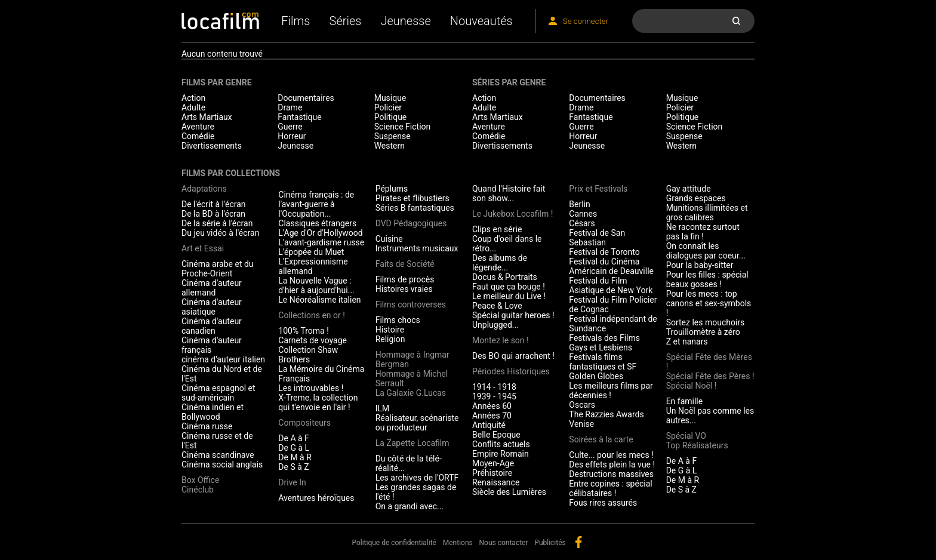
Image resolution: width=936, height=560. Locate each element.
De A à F (294, 438)
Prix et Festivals (598, 189)
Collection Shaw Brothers (308, 355)
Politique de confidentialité (394, 543)
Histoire (390, 330)
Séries (346, 21)
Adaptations (204, 189)
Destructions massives (611, 474)
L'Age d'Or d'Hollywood (320, 233)
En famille (685, 401)
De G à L (294, 448)
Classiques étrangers (317, 223)
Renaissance (496, 482)
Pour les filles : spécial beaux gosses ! (707, 279)
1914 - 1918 (494, 387)
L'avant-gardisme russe (321, 242)
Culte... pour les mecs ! (611, 455)
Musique (390, 98)
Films (295, 21)
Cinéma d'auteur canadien (212, 326)
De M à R (295, 457)
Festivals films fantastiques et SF (603, 362)
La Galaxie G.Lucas (411, 393)
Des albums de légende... (500, 263)
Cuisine (389, 239)
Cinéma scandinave (218, 455)
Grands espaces (696, 198)
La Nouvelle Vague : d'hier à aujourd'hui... (316, 285)
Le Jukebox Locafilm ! (512, 214)
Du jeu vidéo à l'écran (220, 233)
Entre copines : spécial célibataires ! (610, 488)
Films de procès (405, 279)
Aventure (198, 127)
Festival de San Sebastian (597, 238)
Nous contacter (504, 543)
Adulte (193, 107)
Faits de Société (405, 264)
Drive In (292, 482)
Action (193, 98)
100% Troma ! (303, 331)
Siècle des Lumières (509, 492)
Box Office (200, 480)
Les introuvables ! (311, 388)
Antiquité (489, 425)
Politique (391, 117)
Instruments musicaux (417, 248)
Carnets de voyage (312, 340)
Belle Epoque (496, 435)
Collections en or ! (312, 315)
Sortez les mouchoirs (706, 322)
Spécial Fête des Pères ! (710, 376)
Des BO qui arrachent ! (513, 356)
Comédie (198, 136)
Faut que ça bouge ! (509, 287)
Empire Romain (501, 454)
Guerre (290, 127)
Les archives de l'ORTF (417, 478)
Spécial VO (686, 436)
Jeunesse (405, 21)
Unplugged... (495, 325)
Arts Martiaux (207, 117)
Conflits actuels (501, 444)
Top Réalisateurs (697, 445)
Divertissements (212, 146)
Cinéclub (198, 490)
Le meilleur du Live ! (509, 296)
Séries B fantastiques (415, 208)
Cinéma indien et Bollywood (213, 412)
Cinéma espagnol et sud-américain (218, 393)
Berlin (579, 204)
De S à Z (293, 467)
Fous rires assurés (603, 503)
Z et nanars (687, 341)
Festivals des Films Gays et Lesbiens (604, 343)
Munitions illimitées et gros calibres (707, 213)
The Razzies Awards (606, 414)
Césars (582, 223)
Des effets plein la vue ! (612, 464)
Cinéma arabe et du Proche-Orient (218, 269)
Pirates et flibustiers (412, 198)
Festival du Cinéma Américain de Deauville (611, 266)
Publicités (550, 543)
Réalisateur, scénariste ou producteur (417, 423)
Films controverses (411, 304)
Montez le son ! (501, 340)
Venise (581, 424)
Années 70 (492, 416)
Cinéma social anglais (222, 464)
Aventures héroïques (316, 498)
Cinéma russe (207, 426)
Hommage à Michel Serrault (412, 379)
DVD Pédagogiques (411, 223)
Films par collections (231, 173)
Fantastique (299, 117)
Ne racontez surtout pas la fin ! (703, 232)
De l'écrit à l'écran (214, 204)
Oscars (582, 405)
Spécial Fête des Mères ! (709, 362)
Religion (390, 339)
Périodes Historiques (511, 371)
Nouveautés (481, 21)
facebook (578, 542)
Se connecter (586, 21)
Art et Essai (203, 248)
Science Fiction (403, 127)
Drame (290, 107)
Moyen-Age (493, 463)
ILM (383, 408)
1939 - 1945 (494, 396)
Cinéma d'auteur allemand (212, 288)
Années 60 (492, 406)
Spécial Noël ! (692, 386)
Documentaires (306, 98)
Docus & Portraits (505, 277)
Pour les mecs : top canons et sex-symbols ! (709, 303)
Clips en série (497, 229)
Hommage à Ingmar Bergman (412, 359)
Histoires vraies (404, 289)
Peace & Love (497, 306)
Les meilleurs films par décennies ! (611, 390)
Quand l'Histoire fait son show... (509, 193)
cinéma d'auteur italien (223, 359)
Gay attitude (689, 189)
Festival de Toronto (604, 252)
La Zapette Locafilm (412, 443)
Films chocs (398, 320)
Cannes (583, 214)
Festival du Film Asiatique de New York (611, 285)
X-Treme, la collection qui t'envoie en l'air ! (318, 402)
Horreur (292, 136)
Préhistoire (492, 473)
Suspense (392, 136)
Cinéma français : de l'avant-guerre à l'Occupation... (316, 204)
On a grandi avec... (410, 506)
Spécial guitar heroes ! (513, 315)
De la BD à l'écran (213, 214)
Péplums (392, 189)
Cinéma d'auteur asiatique (212, 307)
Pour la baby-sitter (700, 265)
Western (390, 146)
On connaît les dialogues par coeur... (706, 251)
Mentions (458, 543)
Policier (388, 107)
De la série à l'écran (217, 223)
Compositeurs (304, 423)
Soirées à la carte (601, 439)
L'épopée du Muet (311, 252)
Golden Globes (596, 376)
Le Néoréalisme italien (319, 300)
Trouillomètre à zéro (703, 332)
